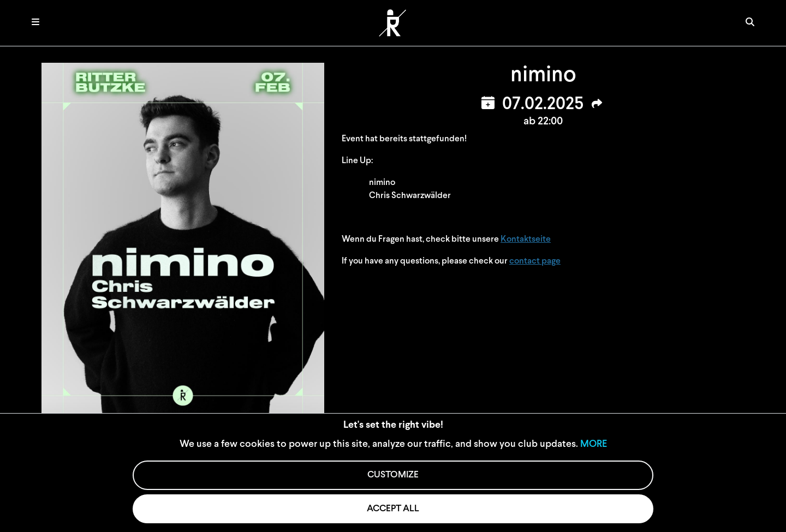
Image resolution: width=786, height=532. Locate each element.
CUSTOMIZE (393, 475)
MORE (594, 444)
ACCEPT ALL (393, 509)
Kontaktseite (526, 240)
